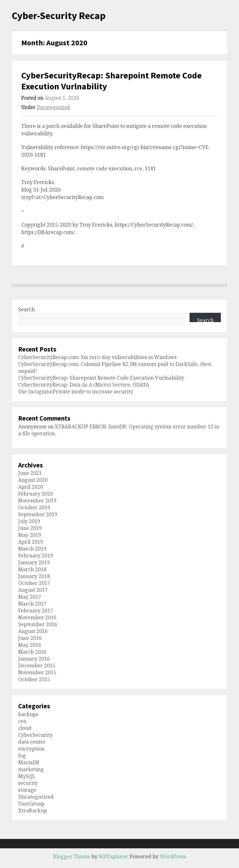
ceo (22, 721)
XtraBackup (33, 811)
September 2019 (38, 514)
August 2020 (33, 480)
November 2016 (37, 617)
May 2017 (30, 597)
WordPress (173, 856)
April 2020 (31, 487)
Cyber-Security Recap (59, 16)
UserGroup (31, 804)
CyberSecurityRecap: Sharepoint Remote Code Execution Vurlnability (112, 81)
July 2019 (29, 521)
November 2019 (37, 501)
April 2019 (31, 542)
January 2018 (34, 576)
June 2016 (30, 638)
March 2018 (32, 569)
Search (26, 309)
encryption (31, 749)
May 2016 (30, 645)
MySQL (27, 776)
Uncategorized (53, 107)
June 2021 (30, 473)
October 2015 (34, 679)
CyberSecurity (35, 735)
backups (28, 714)
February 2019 (36, 556)
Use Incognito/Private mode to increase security (76, 392)
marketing (31, 769)
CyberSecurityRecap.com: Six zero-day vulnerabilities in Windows (97, 357)
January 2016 (34, 659)
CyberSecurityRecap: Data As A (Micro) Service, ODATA (84, 385)
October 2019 (34, 507)
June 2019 (30, 528)
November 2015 (37, 672)
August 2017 (33, 590)
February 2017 (36, 611)
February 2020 (36, 494)
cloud (25, 728)
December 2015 (37, 666)
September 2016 (38, 624)
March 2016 (32, 652)
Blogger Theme (72, 856)
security (28, 783)
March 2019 (32, 549)
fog (22, 756)
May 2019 (30, 535)
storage (27, 790)
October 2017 (34, 583)
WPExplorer (114, 856)
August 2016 (33, 631)
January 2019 (34, 562)
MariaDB (29, 762)
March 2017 (32, 604)
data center (32, 742)
